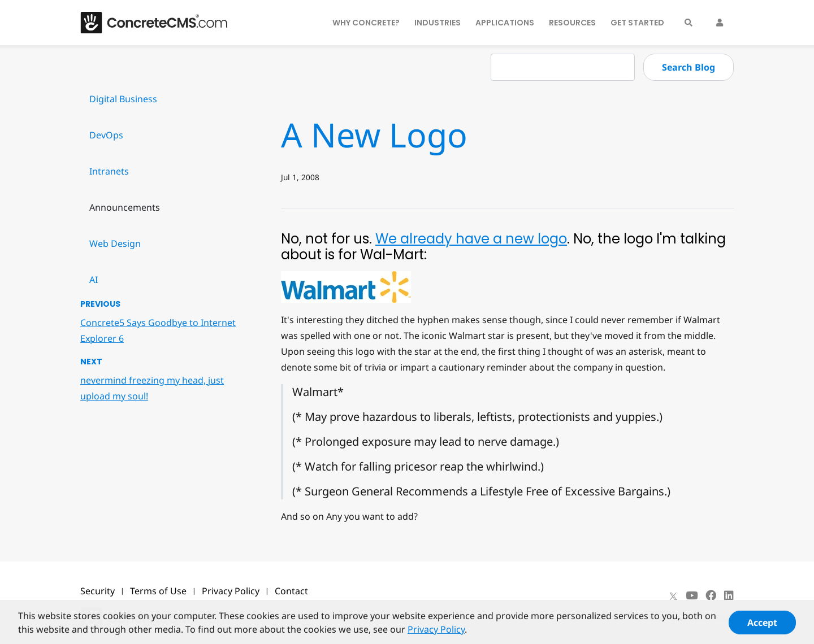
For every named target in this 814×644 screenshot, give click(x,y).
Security (98, 591)
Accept (762, 627)
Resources (572, 23)
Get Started (637, 23)
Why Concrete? (366, 23)
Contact (291, 591)
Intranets (109, 171)
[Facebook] (711, 595)
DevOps (106, 135)
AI (94, 280)
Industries (438, 23)
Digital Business (123, 99)
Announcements (125, 207)
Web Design (115, 243)
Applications (505, 23)
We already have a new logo (471, 239)
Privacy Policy (231, 591)
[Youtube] (692, 595)
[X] (673, 595)
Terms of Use (158, 591)
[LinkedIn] (729, 595)
